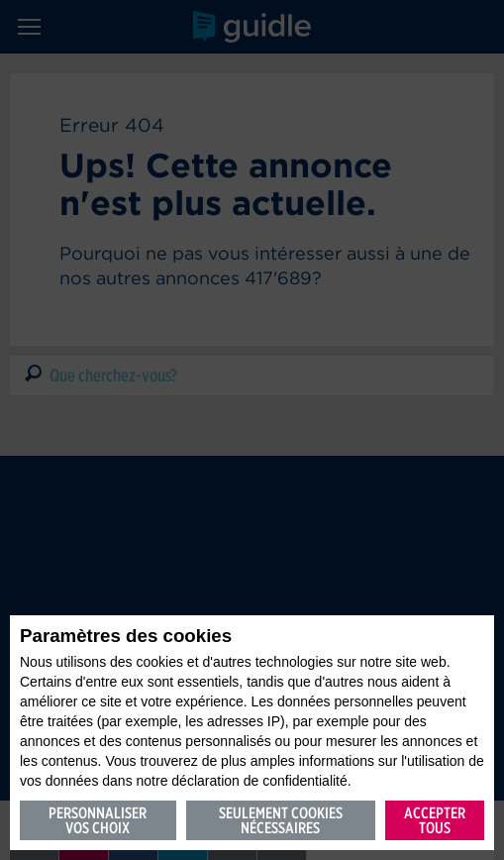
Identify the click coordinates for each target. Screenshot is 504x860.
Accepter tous (435, 820)
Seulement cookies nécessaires (281, 820)
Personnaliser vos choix (98, 820)
